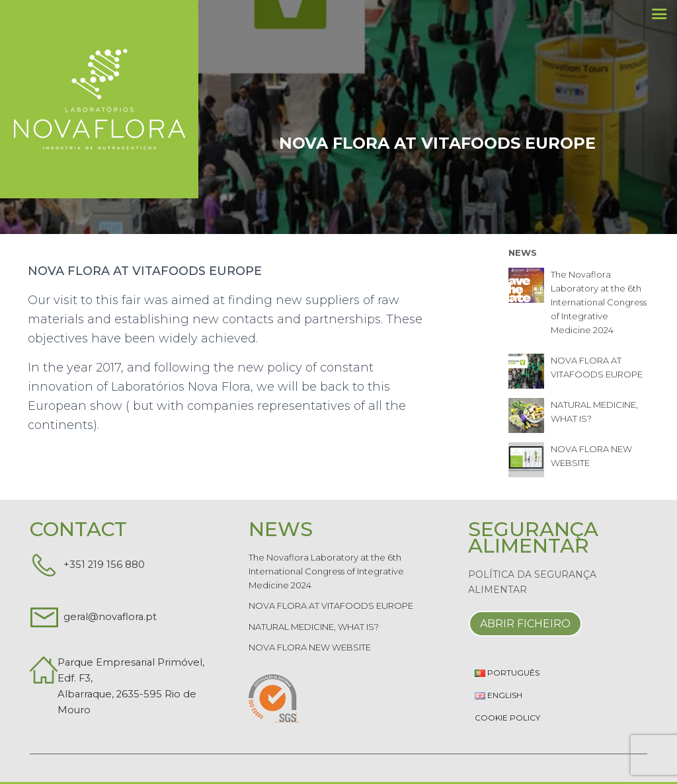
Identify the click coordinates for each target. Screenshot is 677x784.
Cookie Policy (507, 718)
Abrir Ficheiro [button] (525, 624)
